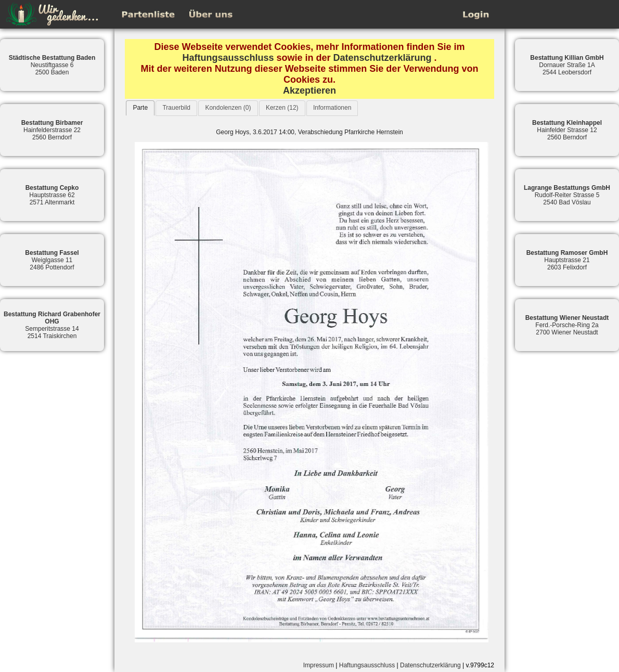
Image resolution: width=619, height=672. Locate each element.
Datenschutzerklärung (383, 58)
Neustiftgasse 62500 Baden (52, 65)
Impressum (319, 665)
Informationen (332, 108)
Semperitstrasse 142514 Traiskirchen (52, 325)
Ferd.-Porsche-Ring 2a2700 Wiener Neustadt (567, 325)
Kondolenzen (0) (228, 108)
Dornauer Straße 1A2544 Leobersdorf (567, 65)
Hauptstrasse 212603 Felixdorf (567, 260)
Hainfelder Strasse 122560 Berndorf (567, 130)
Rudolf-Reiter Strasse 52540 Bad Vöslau (567, 195)
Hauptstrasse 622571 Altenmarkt (52, 195)
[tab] (140, 108)
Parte (140, 108)
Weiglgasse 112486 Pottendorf (52, 260)
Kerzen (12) (282, 108)
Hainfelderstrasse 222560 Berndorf (52, 130)
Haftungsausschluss (228, 58)
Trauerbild (176, 108)
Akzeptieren (309, 91)
